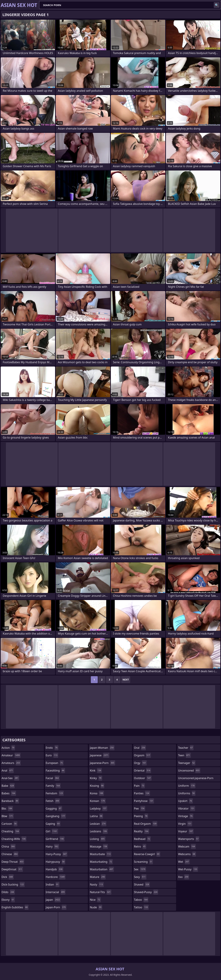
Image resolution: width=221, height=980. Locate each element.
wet (184, 862)
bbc (7, 808)
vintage (186, 816)
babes (9, 793)
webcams (187, 854)
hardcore (56, 877)
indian (53, 884)
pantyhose (144, 801)
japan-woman (102, 748)
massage (99, 846)
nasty (97, 884)
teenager (187, 763)
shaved (142, 884)
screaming (143, 862)
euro (52, 755)
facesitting (55, 770)
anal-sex (10, 778)
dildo (8, 892)
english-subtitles (15, 907)
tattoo (141, 907)
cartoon (9, 824)
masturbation (102, 869)
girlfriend (55, 839)
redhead (142, 839)
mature (98, 877)
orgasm (142, 755)
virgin (185, 824)
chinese (10, 854)
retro (140, 846)
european (55, 763)
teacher (186, 748)
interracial (56, 892)
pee (140, 808)
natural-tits (101, 892)
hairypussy (56, 862)
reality (142, 831)
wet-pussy (188, 869)
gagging (54, 808)
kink (96, 770)
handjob (55, 869)
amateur (11, 755)
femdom (55, 793)
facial (53, 778)
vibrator (187, 808)
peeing (141, 816)
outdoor (143, 778)
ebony (8, 900)
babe (8, 786)
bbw (8, 816)
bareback (10, 801)
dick (8, 877)
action (8, 748)
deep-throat (13, 862)
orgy (140, 763)
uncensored (189, 770)
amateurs (11, 763)
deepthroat (12, 869)
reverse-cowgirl (147, 854)
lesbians (99, 831)
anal (8, 770)
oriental (143, 770)
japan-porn (56, 907)
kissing (97, 786)
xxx (184, 877)
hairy (52, 846)
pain (140, 786)
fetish (53, 801)
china (9, 846)
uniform (187, 786)
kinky (96, 778)
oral (140, 748)
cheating (11, 831)
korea (97, 793)
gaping (53, 824)
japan (53, 900)
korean (98, 801)
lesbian (98, 824)
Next (126, 680)
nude (96, 907)
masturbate (101, 854)
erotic (52, 748)
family (53, 786)
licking (98, 839)
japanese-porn (102, 763)
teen (184, 755)
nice (95, 900)
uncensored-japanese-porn (196, 779)
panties (142, 793)
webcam (187, 846)
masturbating (101, 862)
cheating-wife (14, 839)
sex (140, 869)
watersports (189, 839)
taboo (141, 900)
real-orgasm (146, 824)
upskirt (185, 801)
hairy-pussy (57, 854)
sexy (140, 877)
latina (96, 816)
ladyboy (98, 808)
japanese (99, 755)
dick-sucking (13, 884)
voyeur (186, 831)
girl (52, 831)
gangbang (56, 816)
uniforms (187, 793)
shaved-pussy (146, 892)
